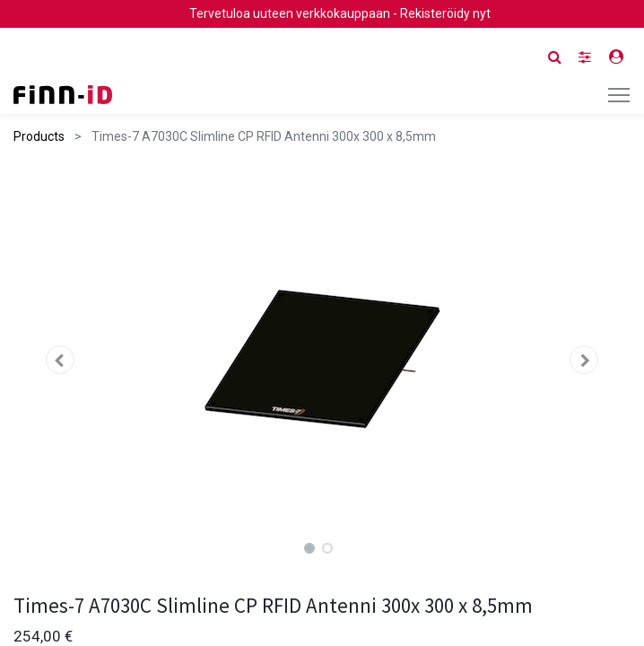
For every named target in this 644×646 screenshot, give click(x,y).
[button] (60, 360)
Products (39, 136)
